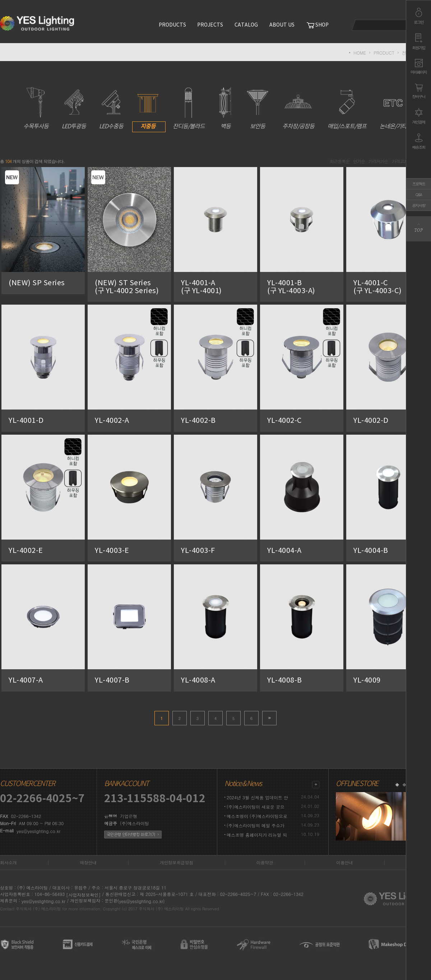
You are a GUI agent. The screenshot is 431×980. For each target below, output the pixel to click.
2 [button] (404, 785)
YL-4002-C (285, 421)
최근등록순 (340, 161)
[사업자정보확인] (83, 895)
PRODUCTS (172, 25)
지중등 (148, 108)
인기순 (359, 161)
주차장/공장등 (298, 108)
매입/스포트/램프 (347, 108)
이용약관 (265, 862)
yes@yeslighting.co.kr (38, 831)
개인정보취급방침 (177, 862)
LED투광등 (74, 108)
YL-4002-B (198, 421)
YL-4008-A (198, 681)
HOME (360, 53)
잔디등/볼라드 (189, 108)
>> (269, 718)
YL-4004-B (371, 551)
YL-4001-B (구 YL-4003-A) (299, 287)
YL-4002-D (371, 421)
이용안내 (344, 862)
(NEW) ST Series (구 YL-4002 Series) (138, 287)
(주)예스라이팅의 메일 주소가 (256, 825)
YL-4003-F (198, 551)
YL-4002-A (112, 421)
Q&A (419, 195)
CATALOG (246, 25)
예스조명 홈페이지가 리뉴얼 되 (257, 835)
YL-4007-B (112, 681)
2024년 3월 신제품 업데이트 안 (257, 797)
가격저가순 (378, 161)
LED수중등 (111, 108)
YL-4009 (367, 681)
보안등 (258, 108)
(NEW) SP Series (37, 283)
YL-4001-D (26, 421)
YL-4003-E (112, 551)
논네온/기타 (393, 108)
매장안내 (88, 862)
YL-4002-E (26, 551)
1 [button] (397, 785)
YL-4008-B (285, 681)
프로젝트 (419, 184)
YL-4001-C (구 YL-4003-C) (386, 287)
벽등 (225, 108)
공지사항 (419, 205)
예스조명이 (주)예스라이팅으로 (257, 816)
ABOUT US (282, 25)
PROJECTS (210, 25)
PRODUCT (384, 53)
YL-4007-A (26, 681)
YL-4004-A (284, 551)
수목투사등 (36, 108)
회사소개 (8, 862)
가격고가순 (402, 161)
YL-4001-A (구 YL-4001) (213, 287)
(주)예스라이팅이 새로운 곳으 (256, 807)
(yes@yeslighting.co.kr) (141, 901)
